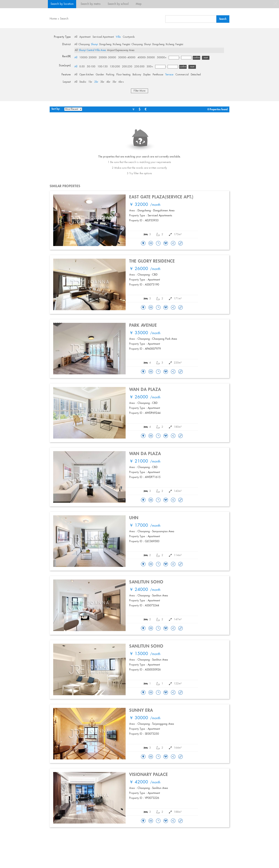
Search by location (62, 4)
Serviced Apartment (103, 37)
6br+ (121, 82)
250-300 (139, 67)
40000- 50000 (146, 58)
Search (64, 19)
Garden (100, 75)
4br (108, 82)
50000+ (162, 58)
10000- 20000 (88, 58)
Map (139, 4)
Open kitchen (86, 75)
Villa (118, 37)
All (76, 37)
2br (96, 82)
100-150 (103, 67)
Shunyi (94, 44)
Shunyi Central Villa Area (92, 50)
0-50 (82, 67)
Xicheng (117, 44)
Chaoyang (84, 44)
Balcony (137, 75)
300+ (150, 67)
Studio (83, 82)
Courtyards (129, 37)
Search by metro (91, 4)
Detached (196, 75)
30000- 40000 (127, 58)
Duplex (147, 75)
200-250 (127, 67)
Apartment (85, 37)
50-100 (91, 67)
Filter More (139, 91)
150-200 (115, 67)
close (275, 4)
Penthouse (158, 75)
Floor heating (123, 75)
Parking (110, 75)
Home (53, 19)
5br (114, 82)
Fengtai (126, 44)
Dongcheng (105, 44)
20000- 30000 (107, 58)
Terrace (169, 75)
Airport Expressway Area (121, 50)
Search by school (118, 4)
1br (90, 82)
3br (102, 82)
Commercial (182, 75)
